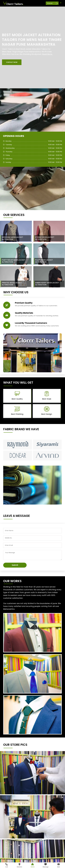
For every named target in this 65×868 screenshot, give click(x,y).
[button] (12, 62)
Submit (15, 565)
